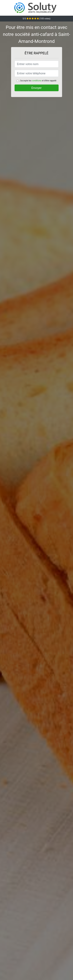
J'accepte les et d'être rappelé (38, 81)
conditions (37, 81)
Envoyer (37, 88)
